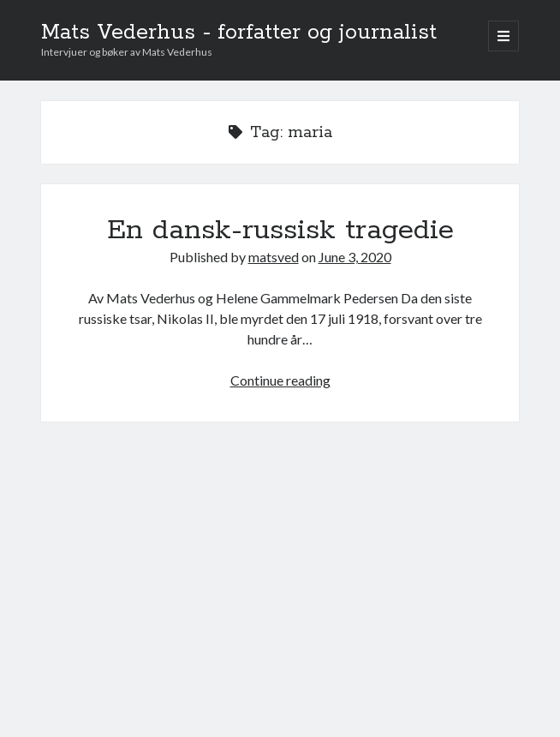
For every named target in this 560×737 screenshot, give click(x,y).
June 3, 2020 (355, 257)
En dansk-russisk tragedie (280, 231)
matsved (274, 257)
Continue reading (280, 380)
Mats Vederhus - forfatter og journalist (239, 33)
